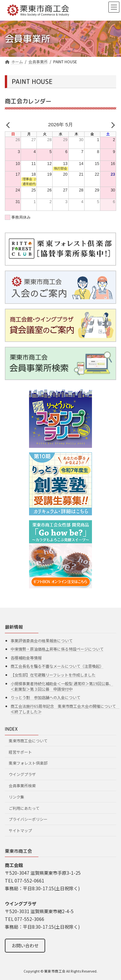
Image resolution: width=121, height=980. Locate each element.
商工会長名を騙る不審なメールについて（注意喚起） (57, 666)
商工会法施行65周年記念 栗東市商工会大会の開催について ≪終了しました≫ (65, 709)
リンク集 (16, 797)
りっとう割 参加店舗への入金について (45, 697)
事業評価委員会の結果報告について (42, 640)
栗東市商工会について (28, 741)
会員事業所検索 (22, 785)
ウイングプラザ (22, 774)
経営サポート (20, 752)
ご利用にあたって (24, 808)
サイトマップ (20, 830)
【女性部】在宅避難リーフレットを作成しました (53, 675)
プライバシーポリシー (28, 819)
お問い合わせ (25, 945)
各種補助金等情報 (26, 658)
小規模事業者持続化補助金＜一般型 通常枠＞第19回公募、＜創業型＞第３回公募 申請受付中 (62, 686)
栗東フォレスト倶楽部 (28, 763)
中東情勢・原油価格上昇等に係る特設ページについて (57, 649)
